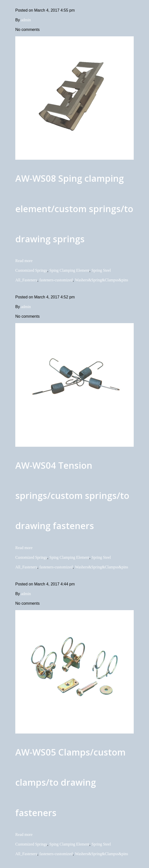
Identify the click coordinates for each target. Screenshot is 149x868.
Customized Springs (31, 270)
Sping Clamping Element (69, 270)
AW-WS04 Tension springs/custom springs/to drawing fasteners (72, 496)
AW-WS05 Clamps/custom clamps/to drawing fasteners (70, 782)
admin (26, 20)
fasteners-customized (56, 280)
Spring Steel (101, 270)
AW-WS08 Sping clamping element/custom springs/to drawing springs (74, 209)
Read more (24, 261)
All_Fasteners (26, 280)
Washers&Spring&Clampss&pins (102, 280)
